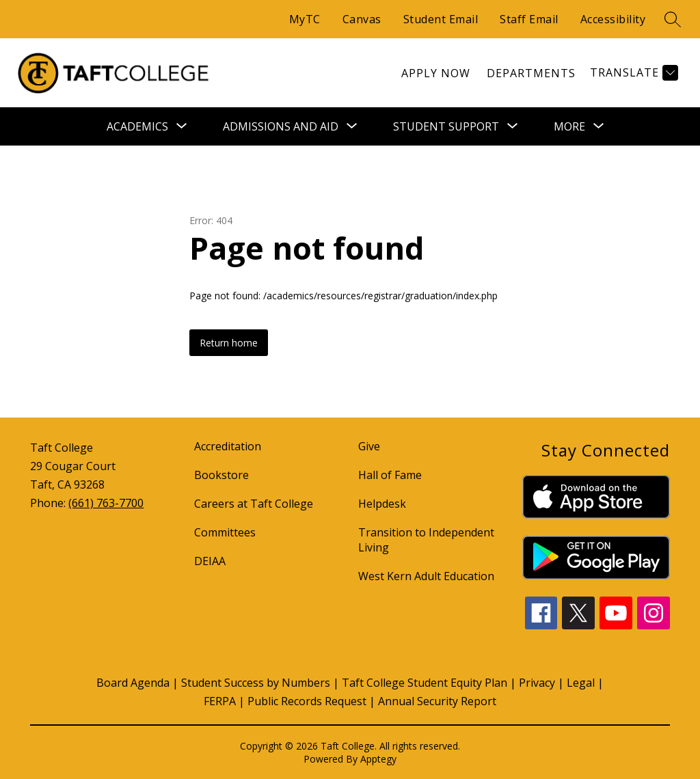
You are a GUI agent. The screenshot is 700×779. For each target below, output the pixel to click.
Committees (225, 532)
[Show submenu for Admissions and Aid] (281, 126)
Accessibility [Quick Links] (613, 19)
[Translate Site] (632, 73)
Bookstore (221, 475)
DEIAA (210, 561)
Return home (229, 343)
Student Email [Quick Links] (441, 19)
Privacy (537, 683)
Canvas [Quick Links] (362, 19)
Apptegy (378, 759)
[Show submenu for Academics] (137, 126)
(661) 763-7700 (106, 503)
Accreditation (228, 446)
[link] (436, 73)
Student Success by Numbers (256, 683)
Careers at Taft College (254, 504)
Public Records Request (307, 701)
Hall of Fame (390, 475)
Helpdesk (382, 504)
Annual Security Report (437, 701)
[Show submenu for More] (569, 126)
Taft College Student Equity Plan (425, 683)
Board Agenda (133, 683)
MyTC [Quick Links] (305, 19)
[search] (673, 19)
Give (369, 446)
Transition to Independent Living (426, 540)
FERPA (220, 701)
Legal (581, 683)
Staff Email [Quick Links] (529, 19)
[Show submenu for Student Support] (446, 126)
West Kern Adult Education (426, 576)
